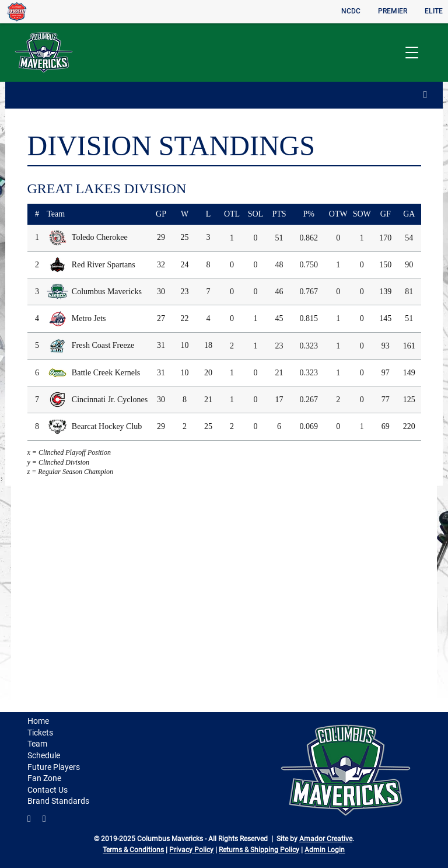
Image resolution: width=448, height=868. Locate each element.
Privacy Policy (191, 850)
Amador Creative (326, 839)
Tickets (40, 733)
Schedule (44, 755)
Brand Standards (58, 801)
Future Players (54, 767)
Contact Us (48, 790)
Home (38, 721)
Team (37, 744)
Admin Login (325, 850)
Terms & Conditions (133, 850)
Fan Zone (44, 778)
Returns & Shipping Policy (259, 850)
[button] (412, 53)
